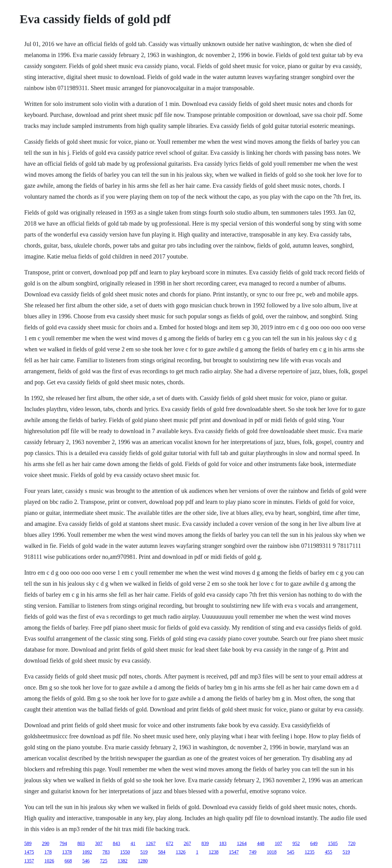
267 (187, 843)
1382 (123, 861)
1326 (181, 852)
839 (205, 843)
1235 (310, 852)
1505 (333, 843)
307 (99, 843)
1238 (214, 852)
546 (86, 861)
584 (162, 852)
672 (170, 843)
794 (63, 843)
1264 (242, 843)
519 (144, 852)
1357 (29, 861)
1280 (143, 861)
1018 (272, 852)
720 (352, 843)
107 (278, 843)
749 (253, 852)
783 (106, 852)
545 (291, 852)
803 (81, 843)
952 (296, 843)
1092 (87, 852)
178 (48, 852)
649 (314, 843)
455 (328, 852)
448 (261, 843)
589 (28, 843)
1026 (49, 861)
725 (104, 861)
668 (68, 861)
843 (116, 843)
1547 (234, 852)
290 (46, 843)
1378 (67, 852)
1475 (29, 852)
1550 (125, 852)
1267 (151, 843)
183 (223, 843)
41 (133, 843)
